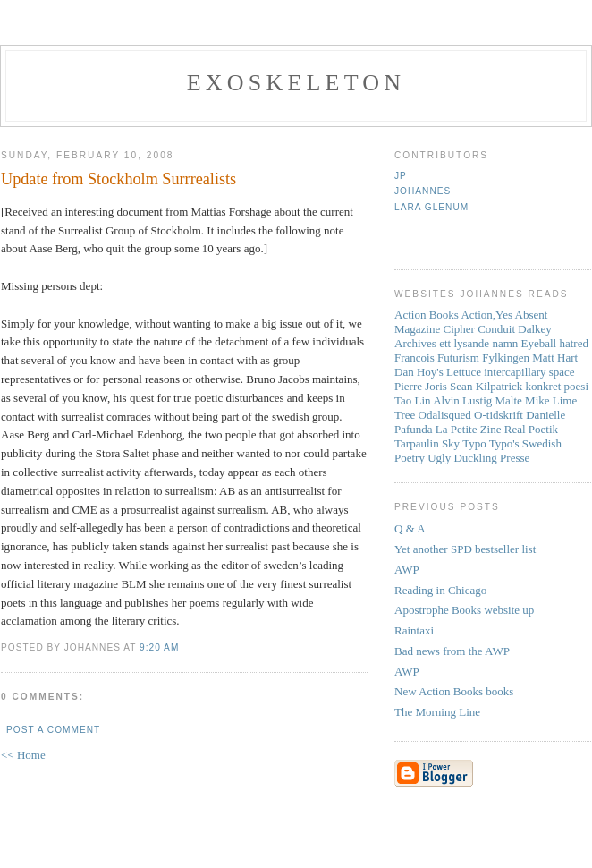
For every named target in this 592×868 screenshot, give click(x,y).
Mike (537, 400)
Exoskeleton (296, 83)
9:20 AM (159, 647)
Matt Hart (555, 357)
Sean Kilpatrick (486, 386)
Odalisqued (445, 415)
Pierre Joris (421, 386)
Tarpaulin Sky (427, 443)
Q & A (410, 528)
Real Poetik (531, 429)
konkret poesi (557, 386)
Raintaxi (414, 630)
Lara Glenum (431, 207)
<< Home (23, 755)
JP (401, 176)
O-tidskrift (499, 415)
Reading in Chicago (440, 590)
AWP (407, 570)
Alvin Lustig (462, 400)
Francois (414, 357)
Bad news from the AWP (452, 651)
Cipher (459, 329)
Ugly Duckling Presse (478, 458)
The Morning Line (437, 712)
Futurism (458, 357)
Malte (509, 400)
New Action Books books (454, 691)
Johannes (423, 191)
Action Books (427, 315)
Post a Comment (53, 730)
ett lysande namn (478, 343)
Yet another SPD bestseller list (465, 549)
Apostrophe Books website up (464, 610)
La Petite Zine (469, 429)
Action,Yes (486, 315)
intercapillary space (529, 372)
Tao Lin (413, 400)
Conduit (496, 329)
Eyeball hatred (555, 343)
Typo (474, 443)
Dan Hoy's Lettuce (438, 372)
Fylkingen (506, 357)
